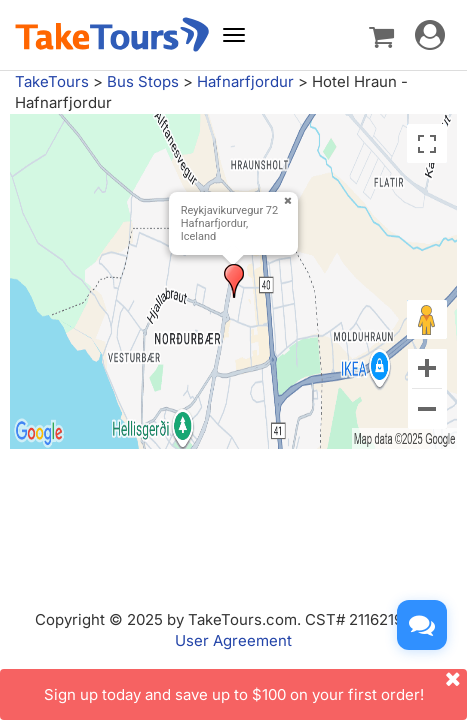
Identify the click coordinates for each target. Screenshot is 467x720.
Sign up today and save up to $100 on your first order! (256, 686)
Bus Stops (143, 81)
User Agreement (233, 640)
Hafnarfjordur (245, 81)
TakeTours (52, 81)
